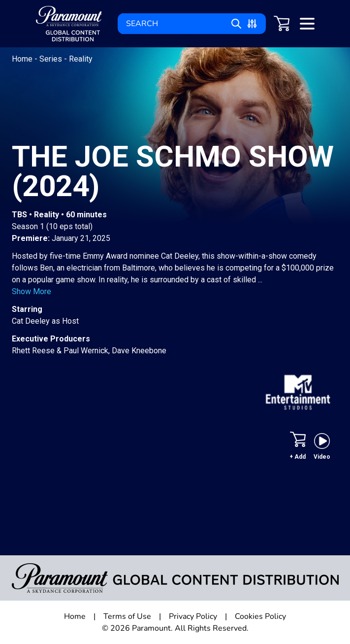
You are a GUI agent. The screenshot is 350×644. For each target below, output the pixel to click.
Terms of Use (127, 616)
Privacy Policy (193, 616)
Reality (81, 59)
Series (52, 59)
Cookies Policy (260, 616)
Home (23, 59)
